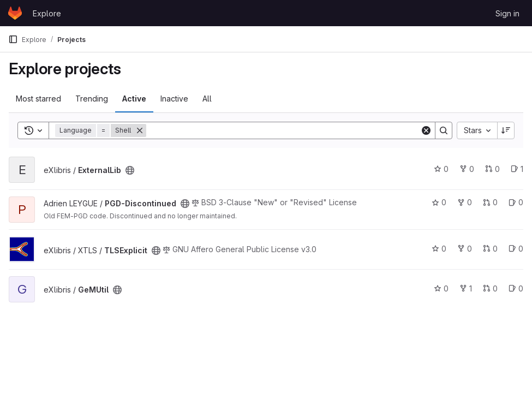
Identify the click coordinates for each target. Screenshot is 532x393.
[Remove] (140, 130)
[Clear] (426, 130)
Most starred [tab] (38, 99)
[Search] (283, 130)
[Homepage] (15, 13)
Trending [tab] (92, 99)
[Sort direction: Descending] (506, 130)
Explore (47, 13)
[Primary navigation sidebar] (13, 39)
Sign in (507, 13)
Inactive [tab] (174, 99)
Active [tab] (134, 99)
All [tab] (207, 99)
